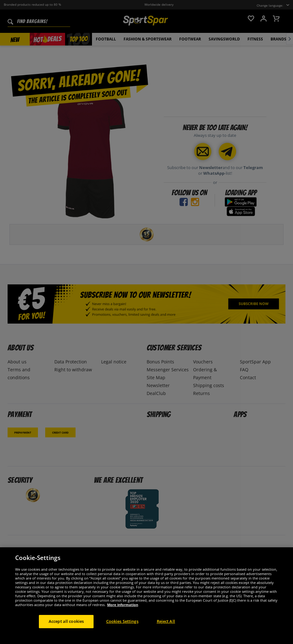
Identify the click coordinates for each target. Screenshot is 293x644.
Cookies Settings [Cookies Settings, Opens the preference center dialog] (122, 626)
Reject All (166, 626)
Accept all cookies (66, 626)
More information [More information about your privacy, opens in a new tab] (123, 610)
